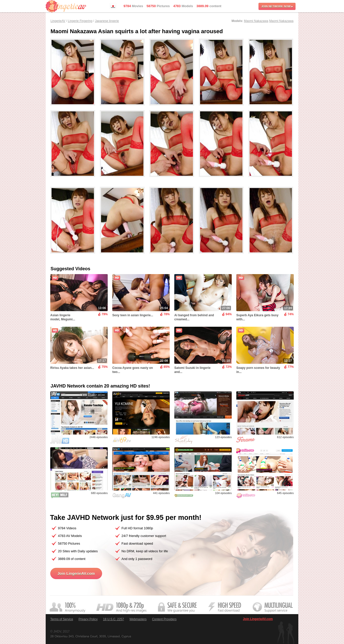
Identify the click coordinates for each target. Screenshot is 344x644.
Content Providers (164, 619)
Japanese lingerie (107, 21)
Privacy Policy (88, 619)
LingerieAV (58, 21)
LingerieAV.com (66, 6)
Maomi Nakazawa (256, 21)
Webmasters (138, 619)
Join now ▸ (277, 6)
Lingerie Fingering (80, 21)
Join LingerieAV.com (76, 573)
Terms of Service (62, 619)
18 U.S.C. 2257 (114, 619)
